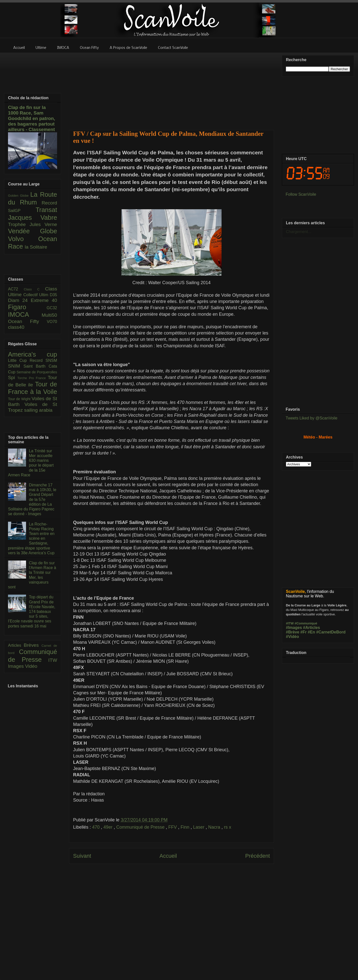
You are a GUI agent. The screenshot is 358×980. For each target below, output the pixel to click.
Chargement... (299, 232)
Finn (186, 827)
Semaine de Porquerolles (37, 372)
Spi (13, 377)
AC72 (16, 289)
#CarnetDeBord (331, 632)
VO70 (52, 322)
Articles (16, 645)
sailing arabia (38, 410)
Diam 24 (19, 300)
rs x (227, 827)
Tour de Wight (20, 399)
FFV (173, 827)
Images (17, 666)
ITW (53, 660)
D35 (53, 295)
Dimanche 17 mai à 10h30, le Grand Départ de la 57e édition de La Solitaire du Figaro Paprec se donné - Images (32, 499)
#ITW (290, 623)
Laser (199, 827)
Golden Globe (19, 196)
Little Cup (19, 360)
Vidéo (31, 666)
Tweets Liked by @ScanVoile (312, 418)
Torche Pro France (32, 378)
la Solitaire (36, 247)
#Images (294, 628)
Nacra (215, 827)
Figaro (27, 307)
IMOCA (25, 314)
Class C (34, 289)
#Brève (293, 632)
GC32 (52, 308)
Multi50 (49, 315)
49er (109, 827)
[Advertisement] (172, 88)
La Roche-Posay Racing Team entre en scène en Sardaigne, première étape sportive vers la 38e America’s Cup (31, 538)
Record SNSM (43, 360)
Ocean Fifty (27, 321)
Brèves (33, 645)
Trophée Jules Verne (33, 224)
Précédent (258, 856)
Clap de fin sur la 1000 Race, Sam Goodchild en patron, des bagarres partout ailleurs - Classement (32, 118)
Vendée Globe (33, 231)
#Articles (312, 628)
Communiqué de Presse (141, 827)
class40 (16, 327)
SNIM (16, 366)
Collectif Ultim (36, 295)
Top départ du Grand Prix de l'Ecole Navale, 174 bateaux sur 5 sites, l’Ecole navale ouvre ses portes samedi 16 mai (32, 611)
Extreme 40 (44, 300)
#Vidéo (292, 637)
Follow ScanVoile (301, 194)
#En (311, 632)
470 (97, 827)
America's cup (33, 354)
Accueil (168, 856)
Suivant (82, 856)
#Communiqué (306, 623)
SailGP (22, 211)
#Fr (304, 632)
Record (49, 203)
